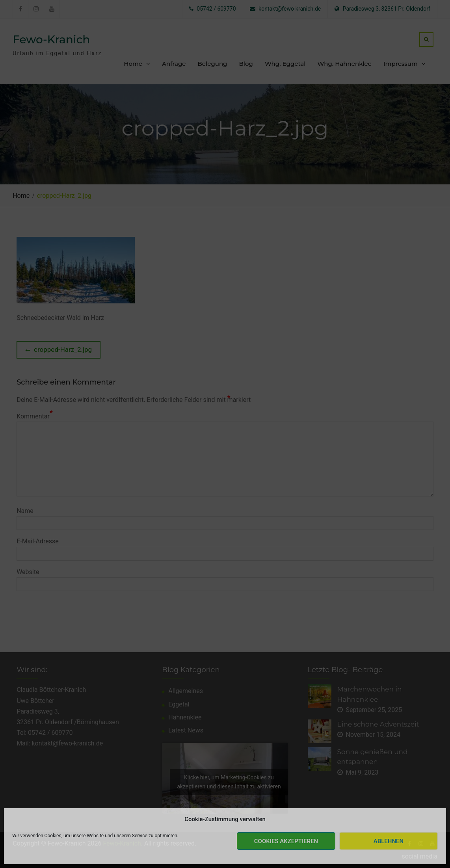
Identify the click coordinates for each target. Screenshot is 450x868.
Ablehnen (389, 841)
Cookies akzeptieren (286, 841)
